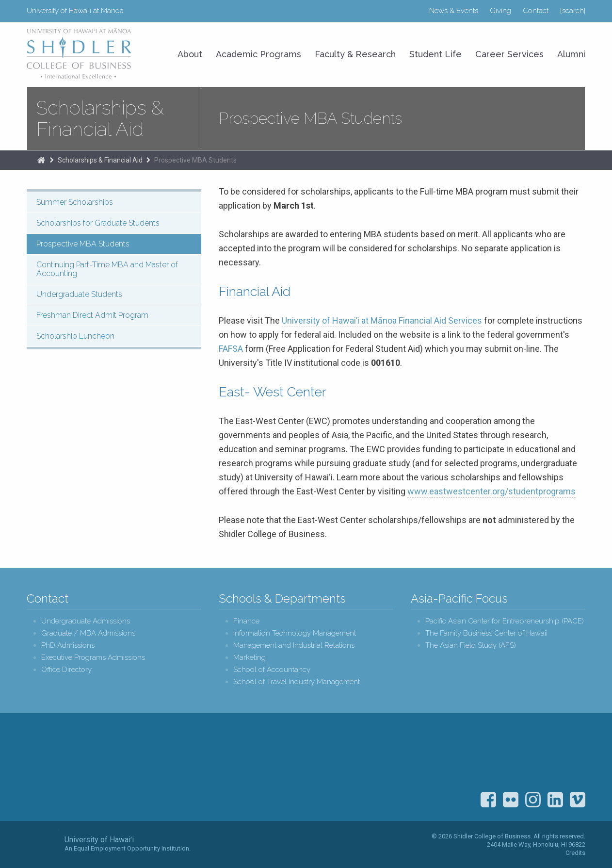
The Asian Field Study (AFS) (471, 646)
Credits (575, 853)
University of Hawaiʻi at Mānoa (75, 11)
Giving (500, 11)
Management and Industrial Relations (294, 646)
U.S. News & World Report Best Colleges (516, 756)
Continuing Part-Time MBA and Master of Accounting (107, 269)
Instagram (533, 800)
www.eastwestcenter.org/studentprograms (491, 491)
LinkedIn (555, 800)
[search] (573, 11)
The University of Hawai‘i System (43, 844)
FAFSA (231, 349)
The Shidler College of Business (41, 160)
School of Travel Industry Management (297, 682)
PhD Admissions (68, 646)
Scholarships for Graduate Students (98, 223)
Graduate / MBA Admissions (88, 633)
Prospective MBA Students (195, 160)
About (190, 54)
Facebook (488, 800)
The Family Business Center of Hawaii (486, 633)
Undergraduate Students (79, 294)
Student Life (435, 54)
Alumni (571, 54)
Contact (536, 11)
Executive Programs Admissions (93, 658)
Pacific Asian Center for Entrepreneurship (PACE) (505, 621)
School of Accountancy (272, 670)
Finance (246, 621)
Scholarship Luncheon (75, 336)
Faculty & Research (355, 54)
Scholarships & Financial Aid (100, 118)
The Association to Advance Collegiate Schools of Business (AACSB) (567, 756)
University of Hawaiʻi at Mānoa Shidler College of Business (80, 53)
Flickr (511, 800)
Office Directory (66, 670)
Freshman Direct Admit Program (92, 315)
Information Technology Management (295, 633)
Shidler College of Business (107, 769)
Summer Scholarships (75, 202)
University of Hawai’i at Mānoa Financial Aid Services (382, 320)
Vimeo (578, 800)
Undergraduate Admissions (86, 621)
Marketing (250, 658)
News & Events (454, 11)
